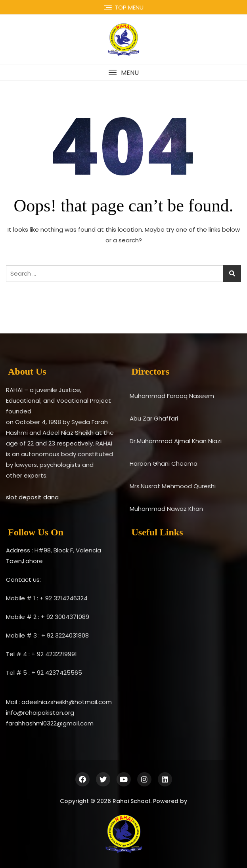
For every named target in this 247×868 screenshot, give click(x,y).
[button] (123, 73)
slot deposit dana (32, 497)
